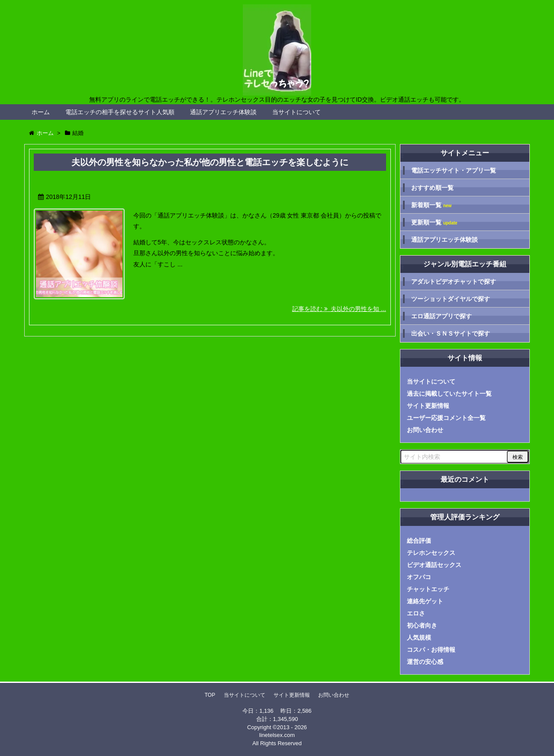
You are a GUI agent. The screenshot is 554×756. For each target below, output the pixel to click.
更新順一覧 (434, 223)
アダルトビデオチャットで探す (454, 282)
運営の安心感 (425, 662)
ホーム (41, 112)
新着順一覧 (431, 205)
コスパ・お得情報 (431, 650)
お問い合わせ (425, 430)
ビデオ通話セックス (434, 565)
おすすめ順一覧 (432, 188)
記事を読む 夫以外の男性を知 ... (339, 309)
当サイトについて (296, 112)
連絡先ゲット (425, 601)
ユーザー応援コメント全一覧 (446, 418)
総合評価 (419, 541)
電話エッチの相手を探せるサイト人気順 (120, 112)
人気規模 (419, 637)
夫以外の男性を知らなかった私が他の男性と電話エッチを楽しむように (210, 162)
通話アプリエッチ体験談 (223, 112)
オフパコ (419, 577)
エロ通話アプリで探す (441, 316)
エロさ (416, 613)
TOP (210, 695)
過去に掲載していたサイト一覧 (449, 394)
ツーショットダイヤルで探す (451, 299)
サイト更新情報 (428, 406)
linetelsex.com (277, 735)
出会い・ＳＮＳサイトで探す (451, 333)
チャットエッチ (428, 589)
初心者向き (422, 625)
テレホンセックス (431, 553)
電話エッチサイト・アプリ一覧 (454, 170)
